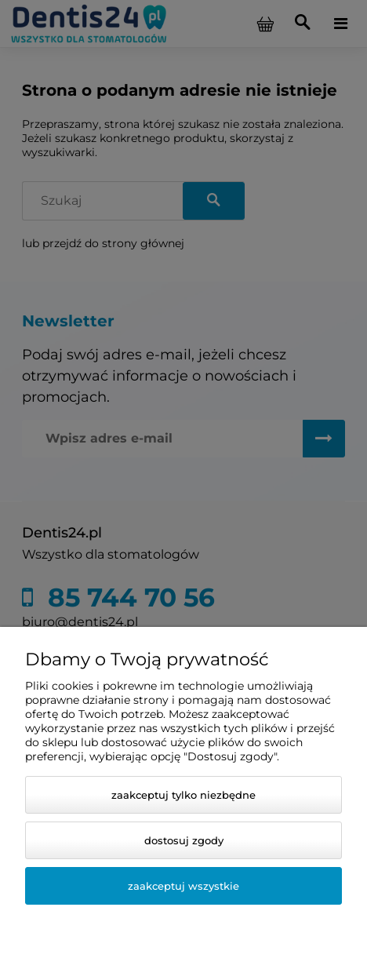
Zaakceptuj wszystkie (183, 886)
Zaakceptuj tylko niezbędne (183, 795)
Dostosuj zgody (184, 840)
